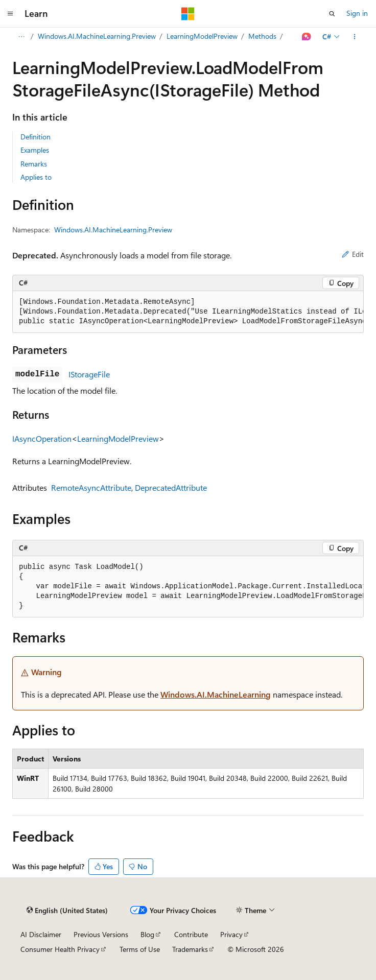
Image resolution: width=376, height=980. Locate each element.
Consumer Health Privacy (60, 949)
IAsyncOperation (42, 438)
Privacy (231, 934)
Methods (262, 36)
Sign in (357, 13)
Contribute (191, 934)
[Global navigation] (10, 14)
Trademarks (190, 949)
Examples (35, 150)
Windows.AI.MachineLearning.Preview (97, 36)
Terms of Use (140, 949)
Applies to (36, 177)
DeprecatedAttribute (171, 487)
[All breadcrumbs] (21, 37)
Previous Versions (101, 934)
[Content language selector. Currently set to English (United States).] (67, 911)
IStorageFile (89, 374)
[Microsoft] (188, 14)
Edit (353, 254)
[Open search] (332, 14)
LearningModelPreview (202, 36)
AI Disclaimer (41, 934)
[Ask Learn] (307, 37)
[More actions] (355, 37)
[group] (188, 312)
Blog (147, 934)
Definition (36, 137)
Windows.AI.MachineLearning (216, 694)
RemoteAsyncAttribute (91, 487)
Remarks (34, 164)
